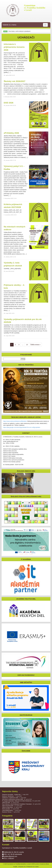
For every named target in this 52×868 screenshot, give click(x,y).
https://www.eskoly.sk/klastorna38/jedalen (15, 421)
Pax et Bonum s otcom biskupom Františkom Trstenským (21, 804)
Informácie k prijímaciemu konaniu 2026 (14, 47)
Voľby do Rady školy (12, 807)
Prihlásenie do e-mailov (33, 867)
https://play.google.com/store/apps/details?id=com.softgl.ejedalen (22, 427)
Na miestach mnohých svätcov (15, 228)
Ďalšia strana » (35, 345)
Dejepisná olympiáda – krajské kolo (15, 795)
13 (27, 345)
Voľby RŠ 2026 (11, 802)
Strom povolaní (11, 809)
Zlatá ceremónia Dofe (12, 806)
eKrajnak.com (22, 867)
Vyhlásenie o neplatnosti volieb (14, 798)
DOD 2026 (9, 103)
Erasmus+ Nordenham (12, 796)
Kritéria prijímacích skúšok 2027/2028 (13, 206)
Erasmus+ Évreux (11, 812)
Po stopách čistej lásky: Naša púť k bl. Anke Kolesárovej (21, 801)
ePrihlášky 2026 (11, 133)
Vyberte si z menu (25, 25)
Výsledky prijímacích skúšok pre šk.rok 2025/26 (23, 321)
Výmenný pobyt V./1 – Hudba (14, 168)
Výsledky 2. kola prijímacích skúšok (13, 264)
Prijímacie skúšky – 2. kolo (14, 286)
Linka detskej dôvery (12, 810)
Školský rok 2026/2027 (15, 81)
